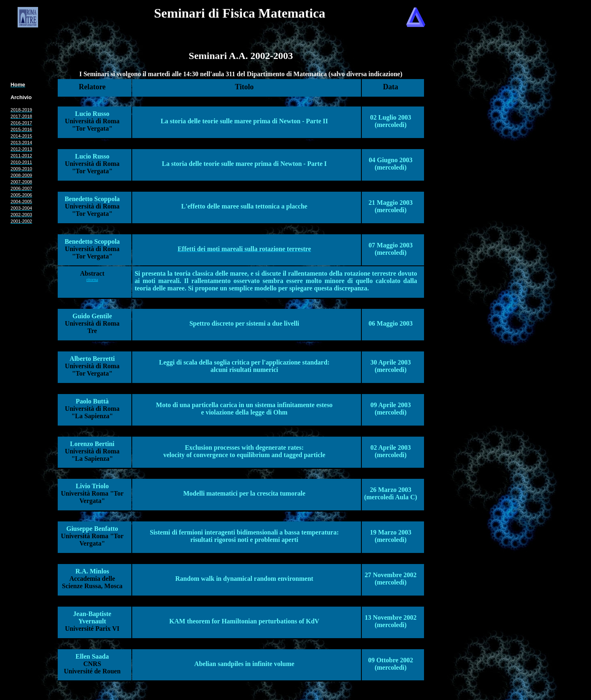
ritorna (92, 280)
